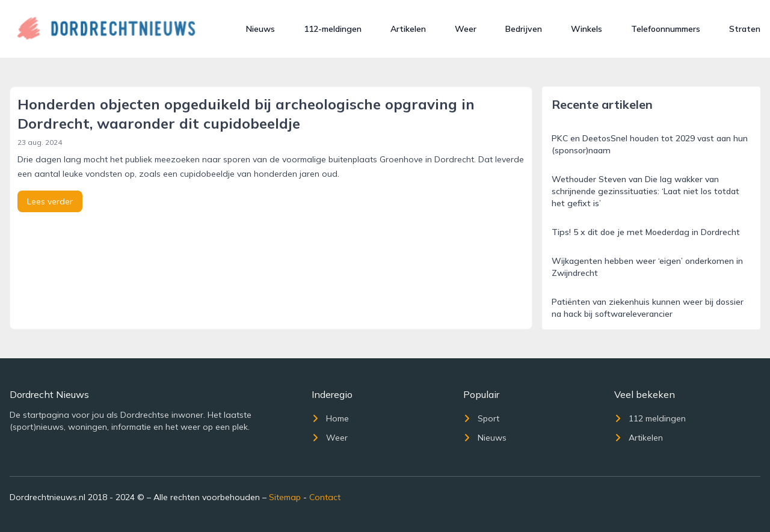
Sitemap (285, 497)
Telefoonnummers (666, 29)
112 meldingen (650, 418)
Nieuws (260, 29)
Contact (325, 497)
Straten (745, 29)
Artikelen (408, 29)
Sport (481, 418)
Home (330, 418)
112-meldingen (333, 29)
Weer (466, 29)
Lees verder (50, 201)
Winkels (587, 29)
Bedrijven (524, 29)
